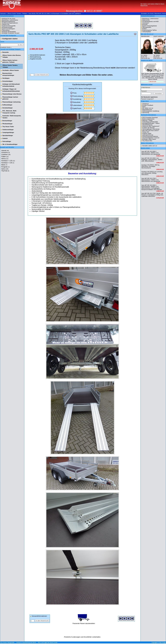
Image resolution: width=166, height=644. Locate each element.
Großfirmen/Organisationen (10, 23)
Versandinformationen (37, 55)
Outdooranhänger (8, 130)
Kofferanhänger (7, 105)
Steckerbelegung (147, 125)
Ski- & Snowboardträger (10, 144)
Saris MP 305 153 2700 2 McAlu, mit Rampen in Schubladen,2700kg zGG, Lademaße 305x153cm (152, 195)
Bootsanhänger (7, 121)
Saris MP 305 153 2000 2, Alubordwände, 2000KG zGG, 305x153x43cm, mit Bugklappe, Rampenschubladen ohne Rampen (152, 187)
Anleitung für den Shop (8, 19)
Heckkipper (6, 78)
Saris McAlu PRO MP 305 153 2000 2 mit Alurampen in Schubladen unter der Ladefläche (55, 14)
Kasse (164, 14)
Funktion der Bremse (148, 128)
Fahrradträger (7, 141)
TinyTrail (5, 171)
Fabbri (5, 157)
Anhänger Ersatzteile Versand (10, 33)
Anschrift (145, 24)
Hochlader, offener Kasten (11, 70)
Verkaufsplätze (147, 32)
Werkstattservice (147, 110)
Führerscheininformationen (150, 136)
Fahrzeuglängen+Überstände (151, 129)
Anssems (6, 152)
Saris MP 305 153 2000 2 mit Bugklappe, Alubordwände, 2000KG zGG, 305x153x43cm (152, 160)
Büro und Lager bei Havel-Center (48, 642)
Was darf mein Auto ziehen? (151, 131)
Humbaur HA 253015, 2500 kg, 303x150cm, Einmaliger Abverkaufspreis (151, 166)
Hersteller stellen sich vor (150, 146)
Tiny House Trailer (8, 127)
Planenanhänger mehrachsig (11, 102)
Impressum (146, 23)
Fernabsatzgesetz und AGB (150, 21)
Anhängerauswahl (7, 27)
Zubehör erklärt (147, 133)
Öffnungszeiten (147, 27)
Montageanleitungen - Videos (151, 123)
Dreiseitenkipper (8, 81)
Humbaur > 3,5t (8, 163)
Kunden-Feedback (148, 105)
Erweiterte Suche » (6, 47)
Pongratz (5, 167)
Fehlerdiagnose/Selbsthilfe (150, 122)
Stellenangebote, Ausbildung (151, 111)
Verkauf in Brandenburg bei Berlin (26, 642)
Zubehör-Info (6, 24)
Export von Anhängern (8, 29)
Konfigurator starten (10, 39)
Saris (5, 169)
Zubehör (5, 138)
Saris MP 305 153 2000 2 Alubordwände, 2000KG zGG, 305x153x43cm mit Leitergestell (151, 153)
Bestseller (6, 52)
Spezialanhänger (8, 135)
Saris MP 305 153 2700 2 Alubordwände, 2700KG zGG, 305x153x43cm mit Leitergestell (151, 180)
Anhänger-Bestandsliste (9, 32)
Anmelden (144, 14)
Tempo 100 (146, 132)
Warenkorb (158, 14)
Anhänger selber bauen (149, 139)
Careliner (6, 154)
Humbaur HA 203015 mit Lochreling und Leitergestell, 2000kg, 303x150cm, (152, 173)
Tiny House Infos (147, 141)
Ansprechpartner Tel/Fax (149, 30)
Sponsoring (146, 112)
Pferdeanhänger (7, 124)
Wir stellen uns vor (148, 108)
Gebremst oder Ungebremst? (151, 126)
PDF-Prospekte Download (150, 118)
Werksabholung (35, 57)
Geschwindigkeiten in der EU (151, 138)
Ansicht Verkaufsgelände (149, 26)
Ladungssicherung (148, 135)
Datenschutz (146, 20)
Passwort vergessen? (147, 99)
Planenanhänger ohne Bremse (12, 94)
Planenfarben (6, 30)
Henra (5, 159)
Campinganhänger (8, 132)
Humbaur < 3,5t (8, 161)
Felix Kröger (162, 642)
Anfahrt (144, 29)
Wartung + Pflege (147, 120)
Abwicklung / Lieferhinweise (10, 20)
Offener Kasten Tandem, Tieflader (17, 14)
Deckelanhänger (8, 108)
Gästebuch (145, 104)
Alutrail (5, 151)
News (144, 107)
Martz (4, 165)
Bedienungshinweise (148, 119)
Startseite (3, 14)
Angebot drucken (35, 59)
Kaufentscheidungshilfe (9, 26)
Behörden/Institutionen (8, 21)
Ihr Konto (151, 14)
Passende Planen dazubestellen (84, 623)
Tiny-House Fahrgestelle (7, 642)
